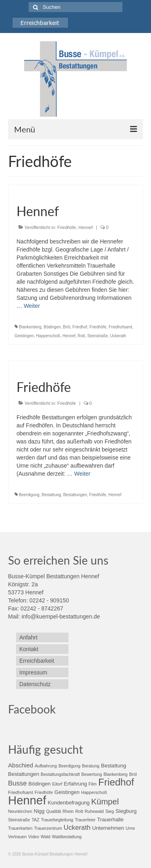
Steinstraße (98, 336)
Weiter (32, 306)
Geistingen (24, 336)
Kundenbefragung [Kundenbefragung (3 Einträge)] (68, 803)
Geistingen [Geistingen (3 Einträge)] (67, 792)
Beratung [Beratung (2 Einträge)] (91, 766)
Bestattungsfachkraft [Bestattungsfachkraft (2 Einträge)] (60, 774)
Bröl (66, 327)
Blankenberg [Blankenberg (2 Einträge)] (116, 774)
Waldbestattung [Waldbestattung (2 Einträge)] (67, 837)
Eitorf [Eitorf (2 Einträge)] (57, 784)
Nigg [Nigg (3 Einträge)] (39, 811)
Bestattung (52, 495)
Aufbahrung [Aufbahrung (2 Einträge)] (46, 766)
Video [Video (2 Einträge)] (34, 837)
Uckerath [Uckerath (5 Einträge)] (77, 828)
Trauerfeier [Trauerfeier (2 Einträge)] (85, 820)
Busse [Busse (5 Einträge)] (18, 783)
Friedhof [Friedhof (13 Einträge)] (116, 782)
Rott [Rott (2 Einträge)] (79, 811)
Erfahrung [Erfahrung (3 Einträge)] (75, 784)
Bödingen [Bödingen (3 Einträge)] (39, 784)
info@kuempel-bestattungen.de (61, 616)
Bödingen (52, 327)
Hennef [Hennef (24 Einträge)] (27, 800)
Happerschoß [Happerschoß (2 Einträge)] (94, 792)
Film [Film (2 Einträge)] (93, 784)
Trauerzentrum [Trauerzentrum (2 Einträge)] (48, 828)
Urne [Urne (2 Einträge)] (130, 828)
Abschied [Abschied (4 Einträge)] (21, 765)
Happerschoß (48, 336)
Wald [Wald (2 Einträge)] (46, 837)
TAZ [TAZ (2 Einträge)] (35, 820)
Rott (81, 336)
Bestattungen (75, 495)
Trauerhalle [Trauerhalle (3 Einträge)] (110, 820)
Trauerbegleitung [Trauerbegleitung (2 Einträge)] (57, 820)
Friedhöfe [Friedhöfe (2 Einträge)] (44, 792)
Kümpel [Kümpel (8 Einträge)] (105, 802)
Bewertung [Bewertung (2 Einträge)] (92, 774)
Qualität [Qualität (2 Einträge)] (54, 811)
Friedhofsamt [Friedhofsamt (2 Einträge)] (21, 792)
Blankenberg (30, 327)
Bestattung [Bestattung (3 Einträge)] (114, 766)
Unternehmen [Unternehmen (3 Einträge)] (108, 828)
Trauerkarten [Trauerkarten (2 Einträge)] (20, 828)
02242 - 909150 (49, 600)
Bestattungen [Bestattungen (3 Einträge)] (24, 774)
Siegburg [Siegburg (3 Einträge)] (126, 811)
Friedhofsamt (120, 327)
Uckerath (118, 336)
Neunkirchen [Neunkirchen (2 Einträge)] (20, 811)
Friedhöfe (66, 227)
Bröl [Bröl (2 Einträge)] (133, 774)
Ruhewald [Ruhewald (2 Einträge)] (94, 811)
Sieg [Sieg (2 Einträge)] (110, 811)
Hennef (86, 227)
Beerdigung (29, 495)
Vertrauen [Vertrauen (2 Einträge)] (17, 837)
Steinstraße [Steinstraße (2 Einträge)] (19, 820)
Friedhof (80, 327)
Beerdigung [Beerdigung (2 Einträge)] (69, 766)
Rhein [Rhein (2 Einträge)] (68, 811)
